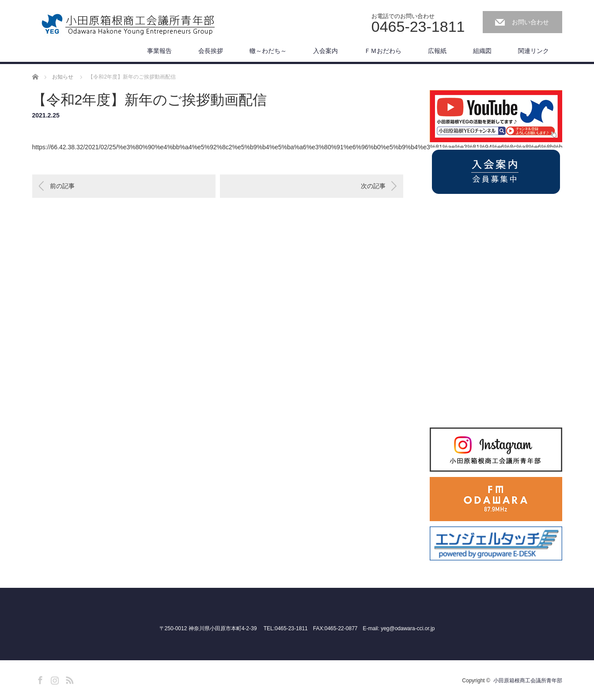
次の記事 (373, 186)
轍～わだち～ (268, 51)
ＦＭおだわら (383, 51)
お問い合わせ (530, 22)
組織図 (482, 51)
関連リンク (533, 51)
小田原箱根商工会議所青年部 (528, 681)
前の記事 (62, 186)
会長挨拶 (211, 51)
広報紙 (437, 51)
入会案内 (325, 51)
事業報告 (159, 51)
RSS (68, 679)
